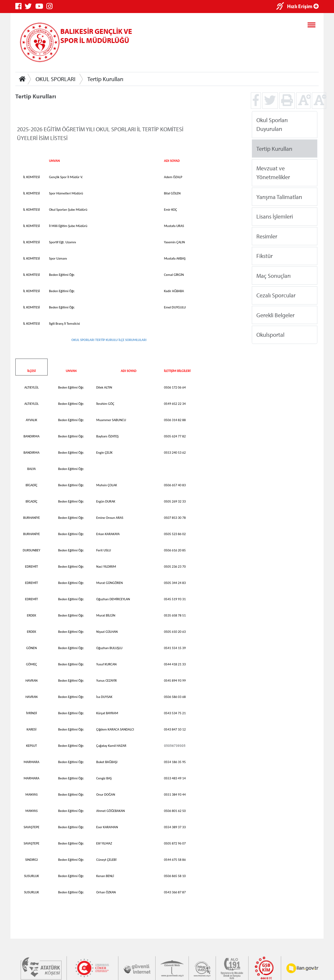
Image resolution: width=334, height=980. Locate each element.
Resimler (267, 236)
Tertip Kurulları (105, 79)
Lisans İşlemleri (275, 216)
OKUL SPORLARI (55, 79)
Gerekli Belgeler (275, 315)
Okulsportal (270, 335)
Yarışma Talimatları (279, 197)
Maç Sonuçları (273, 275)
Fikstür (265, 256)
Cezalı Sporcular (276, 295)
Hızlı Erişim (303, 6)
